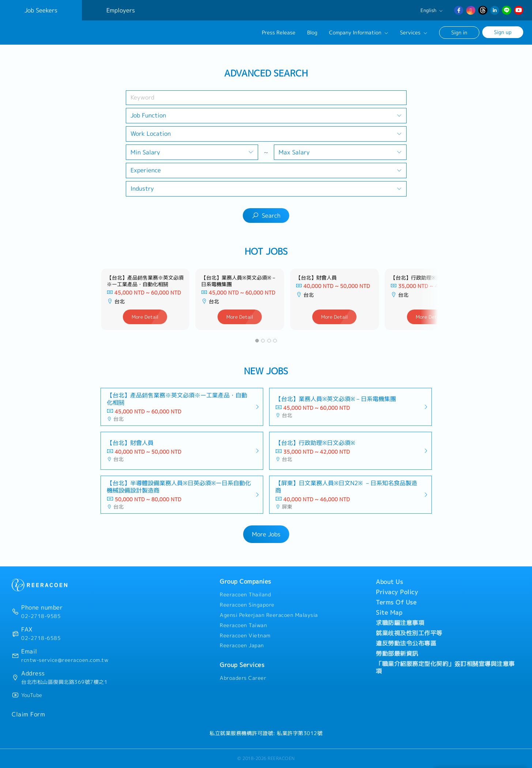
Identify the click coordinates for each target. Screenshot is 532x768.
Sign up (503, 32)
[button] (257, 341)
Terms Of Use (396, 602)
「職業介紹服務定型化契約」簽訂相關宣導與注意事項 (445, 667)
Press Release (279, 33)
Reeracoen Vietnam (245, 636)
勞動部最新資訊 (397, 653)
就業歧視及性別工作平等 (409, 633)
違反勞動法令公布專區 (406, 643)
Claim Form (28, 714)
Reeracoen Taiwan (243, 625)
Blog (312, 33)
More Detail (145, 317)
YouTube (32, 695)
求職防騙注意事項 (400, 623)
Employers (121, 10)
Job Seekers (41, 10)
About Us (389, 582)
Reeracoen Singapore (247, 605)
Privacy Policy (397, 592)
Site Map (389, 612)
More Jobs (266, 534)
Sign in (459, 32)
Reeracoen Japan (242, 645)
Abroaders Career (243, 678)
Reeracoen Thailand (245, 595)
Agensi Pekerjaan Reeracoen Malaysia (269, 615)
